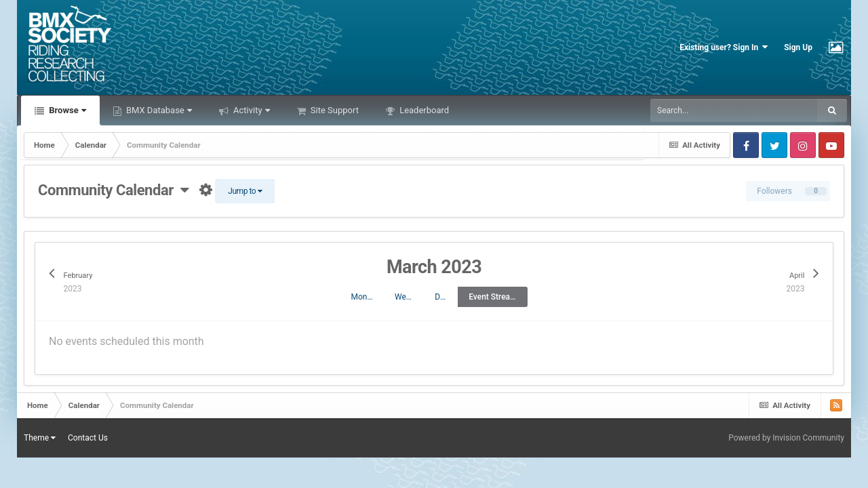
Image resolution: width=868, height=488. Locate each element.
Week (405, 297)
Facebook (746, 145)
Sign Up (798, 47)
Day (441, 297)
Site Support (334, 110)
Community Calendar (114, 190)
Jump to (245, 191)
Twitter (774, 145)
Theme (40, 438)
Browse (66, 110)
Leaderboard (423, 110)
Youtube (831, 145)
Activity (251, 110)
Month (362, 297)
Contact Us (88, 438)
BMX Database (158, 110)
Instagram (803, 145)
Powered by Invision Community (786, 438)
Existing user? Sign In (724, 47)
